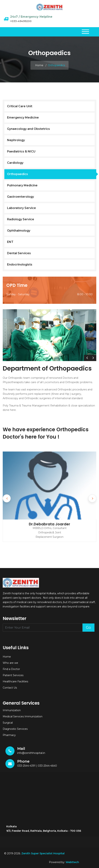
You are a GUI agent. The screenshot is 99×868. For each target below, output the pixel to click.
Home (39, 65)
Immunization (12, 710)
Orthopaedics (17, 174)
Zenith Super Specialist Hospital (43, 853)
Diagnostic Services (15, 729)
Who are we (10, 663)
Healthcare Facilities (15, 681)
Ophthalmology (19, 231)
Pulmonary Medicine (22, 185)
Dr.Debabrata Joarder (49, 524)
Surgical (8, 723)
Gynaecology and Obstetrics (28, 129)
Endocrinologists (20, 265)
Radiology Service (21, 219)
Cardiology (15, 163)
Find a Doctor (11, 669)
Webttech (72, 862)
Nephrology (16, 140)
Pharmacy (9, 735)
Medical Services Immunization (23, 716)
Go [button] (88, 627)
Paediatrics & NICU (21, 151)
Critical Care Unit (20, 106)
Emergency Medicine (23, 118)
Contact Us (10, 688)
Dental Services (19, 253)
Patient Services (13, 675)
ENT (10, 242)
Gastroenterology (20, 197)
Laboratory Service (21, 208)
